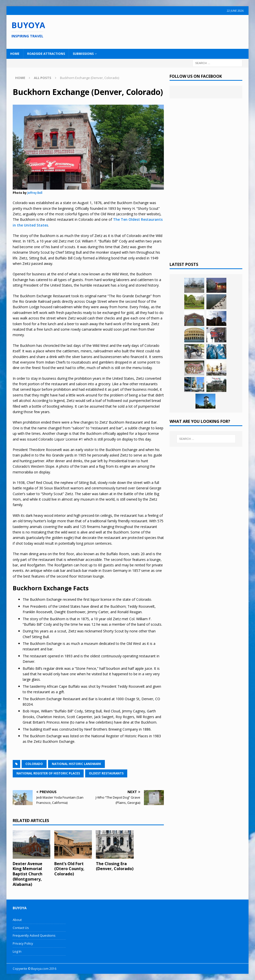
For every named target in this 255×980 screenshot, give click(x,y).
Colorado (34, 764)
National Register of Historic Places (48, 773)
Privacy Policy (23, 943)
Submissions (83, 54)
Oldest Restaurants (106, 773)
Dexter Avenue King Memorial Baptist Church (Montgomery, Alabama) (28, 874)
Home (15, 54)
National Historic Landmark (76, 764)
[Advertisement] (164, 31)
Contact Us (21, 928)
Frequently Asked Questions (34, 935)
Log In (17, 951)
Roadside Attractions (46, 54)
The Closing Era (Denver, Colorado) (115, 866)
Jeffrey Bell (35, 193)
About (17, 920)
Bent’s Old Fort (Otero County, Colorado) (69, 869)
